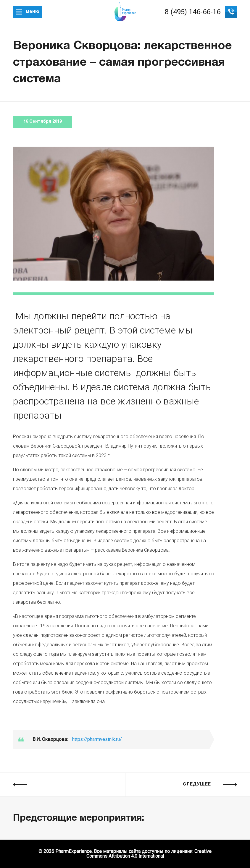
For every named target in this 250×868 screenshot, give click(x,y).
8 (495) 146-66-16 (193, 12)
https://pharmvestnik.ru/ (97, 739)
